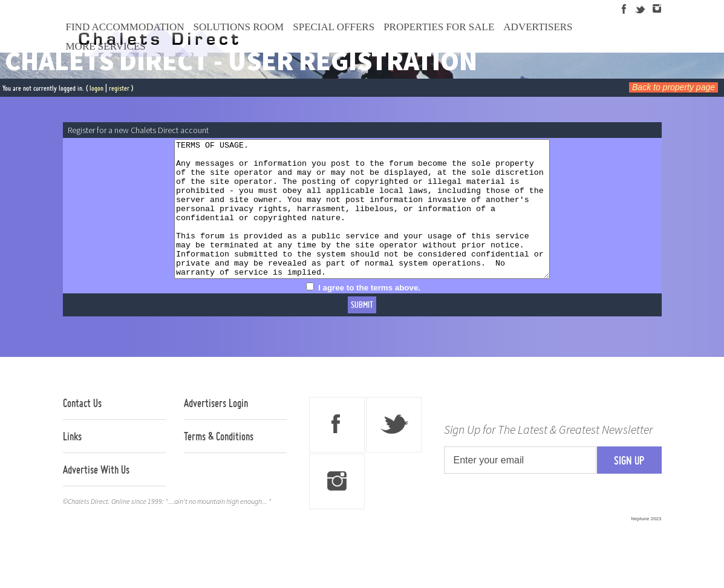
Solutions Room (239, 27)
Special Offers (334, 27)
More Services (106, 46)
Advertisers (538, 27)
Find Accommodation (125, 27)
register (119, 88)
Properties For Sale (439, 27)
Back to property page (673, 87)
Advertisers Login (216, 430)
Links (72, 463)
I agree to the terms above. (369, 315)
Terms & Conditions (219, 463)
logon (96, 88)
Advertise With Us (96, 497)
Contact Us (82, 430)
